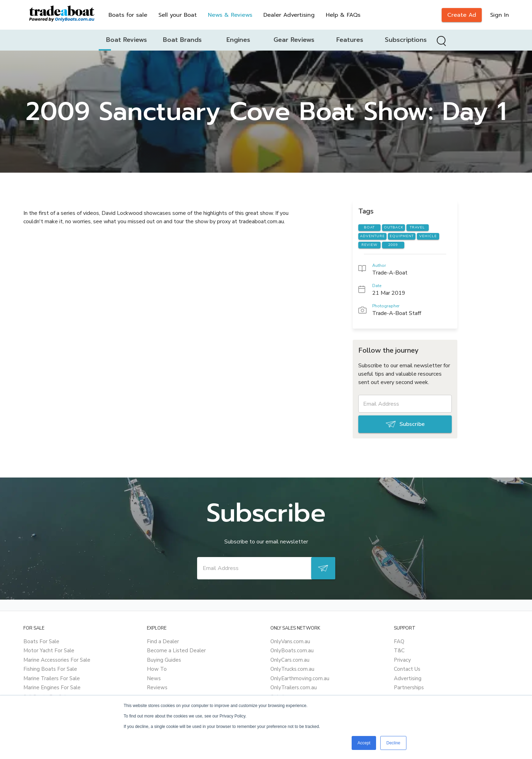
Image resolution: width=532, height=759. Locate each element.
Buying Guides (164, 660)
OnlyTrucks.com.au (292, 669)
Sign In (500, 15)
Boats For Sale (41, 641)
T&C (399, 651)
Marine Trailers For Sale (52, 678)
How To (157, 669)
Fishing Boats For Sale (50, 669)
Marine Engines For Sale (52, 687)
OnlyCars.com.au (290, 660)
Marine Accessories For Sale (57, 660)
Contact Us (407, 669)
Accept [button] (364, 743)
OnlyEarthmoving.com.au (300, 678)
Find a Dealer (163, 641)
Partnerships (409, 687)
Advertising (408, 678)
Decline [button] (393, 743)
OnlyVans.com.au (290, 641)
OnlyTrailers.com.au (294, 687)
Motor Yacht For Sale (49, 651)
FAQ (399, 641)
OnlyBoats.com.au (292, 651)
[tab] (127, 40)
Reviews (157, 687)
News (154, 678)
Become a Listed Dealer (176, 651)
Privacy (402, 660)
